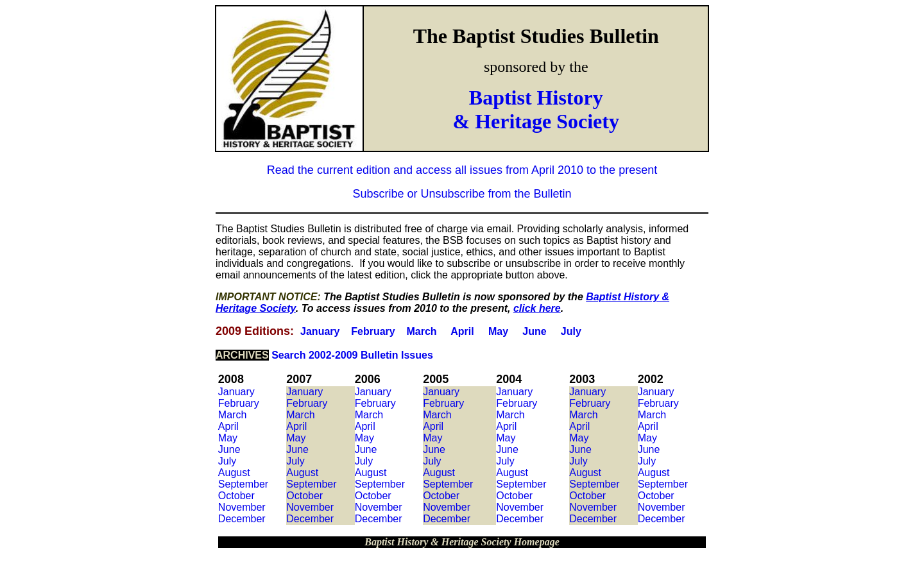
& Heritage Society (536, 121)
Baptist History (536, 98)
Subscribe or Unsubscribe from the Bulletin (462, 194)
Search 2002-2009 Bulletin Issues (352, 355)
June (534, 331)
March (421, 331)
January (320, 331)
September (243, 484)
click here (537, 308)
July (571, 331)
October (236, 496)
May (498, 331)
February (373, 331)
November (242, 507)
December (242, 519)
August (234, 473)
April (462, 331)
